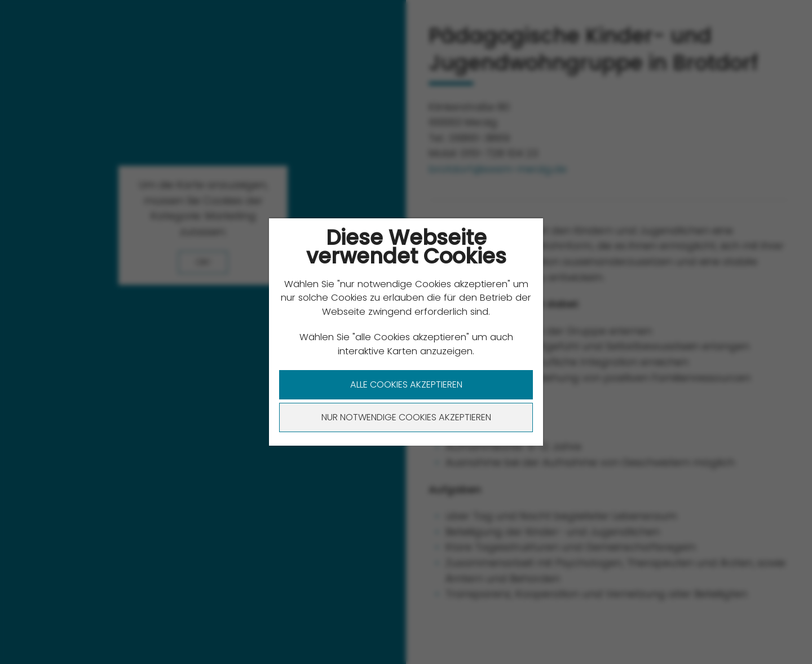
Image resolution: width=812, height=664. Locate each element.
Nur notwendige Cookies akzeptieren (406, 417)
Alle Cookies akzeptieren (406, 384)
